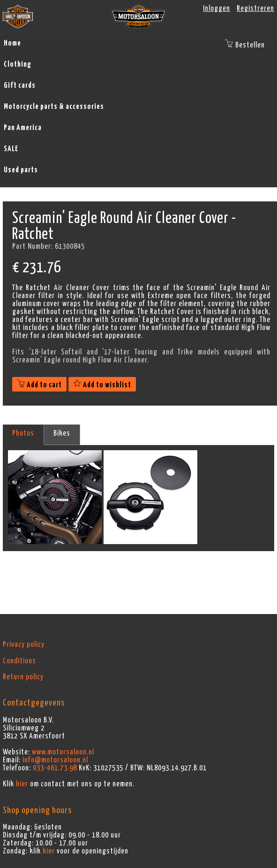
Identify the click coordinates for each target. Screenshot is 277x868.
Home (12, 43)
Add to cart (39, 385)
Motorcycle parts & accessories (54, 107)
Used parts (21, 170)
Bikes (62, 433)
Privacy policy (24, 645)
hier (22, 784)
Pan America (23, 128)
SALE (11, 149)
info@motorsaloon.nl (55, 760)
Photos (23, 433)
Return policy (23, 677)
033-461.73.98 (55, 768)
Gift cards (20, 85)
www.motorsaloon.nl (63, 752)
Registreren (255, 8)
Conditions (19, 661)
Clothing (18, 64)
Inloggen (217, 8)
